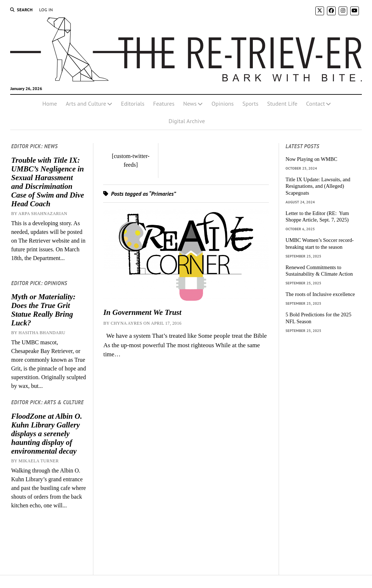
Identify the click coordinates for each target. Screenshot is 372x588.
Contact (316, 104)
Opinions (223, 104)
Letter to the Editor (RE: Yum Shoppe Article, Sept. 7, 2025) (317, 217)
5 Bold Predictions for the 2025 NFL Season (318, 318)
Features (164, 104)
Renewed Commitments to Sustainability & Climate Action (319, 271)
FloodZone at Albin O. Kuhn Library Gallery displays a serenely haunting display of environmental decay (47, 434)
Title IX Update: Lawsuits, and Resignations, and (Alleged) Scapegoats (318, 186)
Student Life (282, 104)
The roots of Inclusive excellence (320, 294)
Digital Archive (187, 121)
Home (50, 104)
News (190, 104)
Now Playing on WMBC (311, 159)
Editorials (133, 104)
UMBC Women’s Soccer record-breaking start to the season (320, 244)
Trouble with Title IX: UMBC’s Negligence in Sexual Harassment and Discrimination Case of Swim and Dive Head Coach (48, 182)
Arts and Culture (86, 104)
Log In (46, 10)
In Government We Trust (142, 312)
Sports (250, 104)
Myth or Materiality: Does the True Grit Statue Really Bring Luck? (43, 310)
